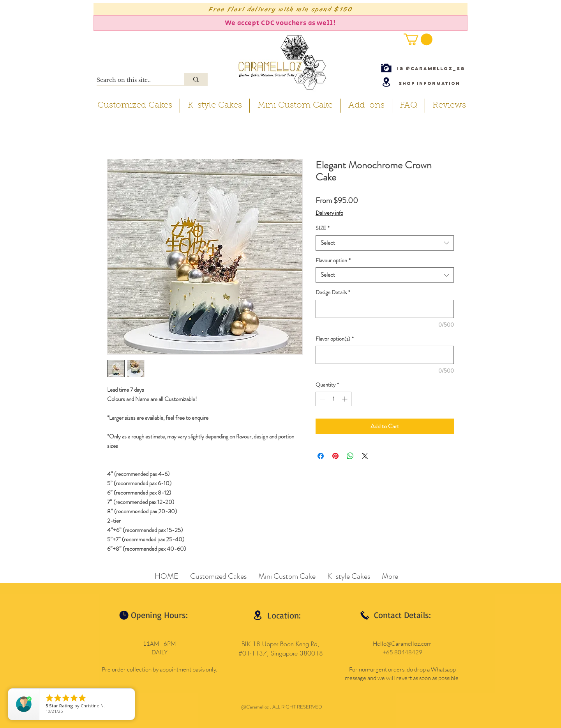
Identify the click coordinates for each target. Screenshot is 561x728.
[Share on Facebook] (321, 456)
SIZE (323, 228)
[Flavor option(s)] (385, 355)
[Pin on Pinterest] (335, 456)
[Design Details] (385, 309)
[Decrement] (322, 399)
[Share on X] (365, 456)
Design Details (333, 292)
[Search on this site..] (132, 80)
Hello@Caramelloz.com (402, 644)
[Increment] (345, 399)
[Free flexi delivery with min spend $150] (280, 9)
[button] (418, 39)
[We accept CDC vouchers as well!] (280, 23)
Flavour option (333, 261)
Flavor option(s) (335, 339)
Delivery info (329, 213)
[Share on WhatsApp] (350, 456)
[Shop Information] (429, 83)
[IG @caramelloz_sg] (431, 68)
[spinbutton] (333, 399)
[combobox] (385, 243)
